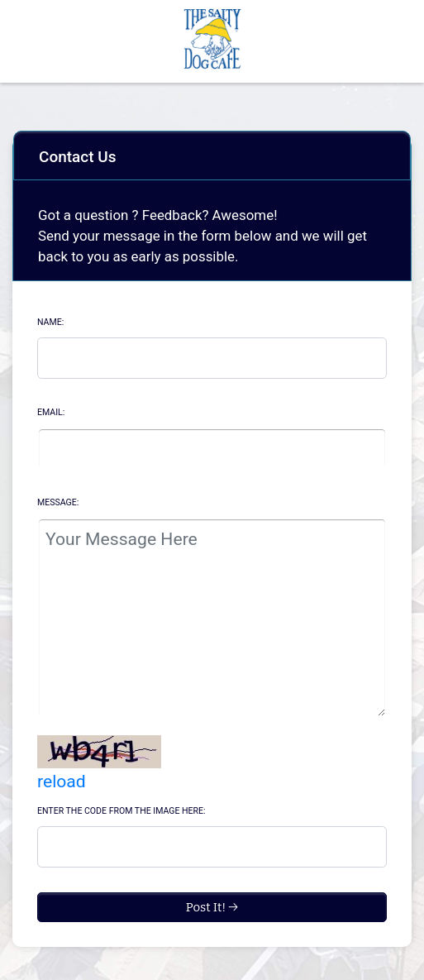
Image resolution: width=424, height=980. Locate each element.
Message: (58, 502)
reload (62, 781)
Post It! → (212, 907)
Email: (51, 412)
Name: (50, 322)
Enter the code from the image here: (121, 811)
